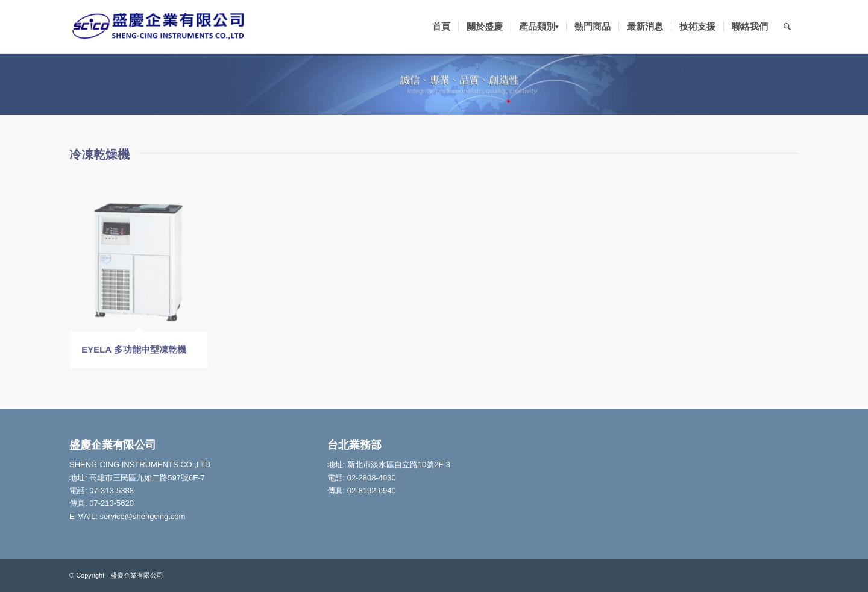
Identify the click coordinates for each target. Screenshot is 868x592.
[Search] (787, 27)
